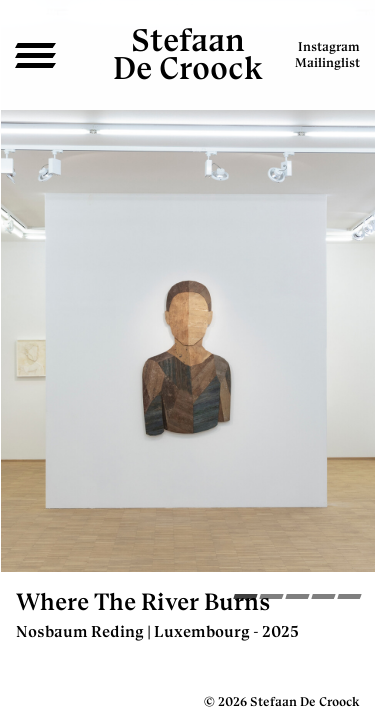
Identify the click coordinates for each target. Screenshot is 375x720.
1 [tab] (245, 599)
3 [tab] (297, 599)
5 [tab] (349, 599)
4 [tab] (323, 599)
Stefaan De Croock (188, 54)
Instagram (329, 46)
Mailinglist (327, 62)
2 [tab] (271, 599)
